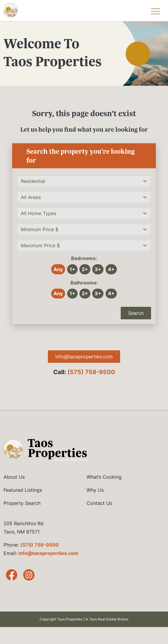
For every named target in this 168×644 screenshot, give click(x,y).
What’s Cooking (104, 477)
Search (136, 313)
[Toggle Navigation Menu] (156, 11)
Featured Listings (23, 490)
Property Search (22, 503)
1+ (72, 269)
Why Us (95, 490)
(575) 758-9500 (91, 372)
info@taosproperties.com (84, 357)
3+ (98, 269)
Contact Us (99, 503)
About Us (14, 477)
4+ (111, 269)
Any (58, 269)
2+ (85, 269)
